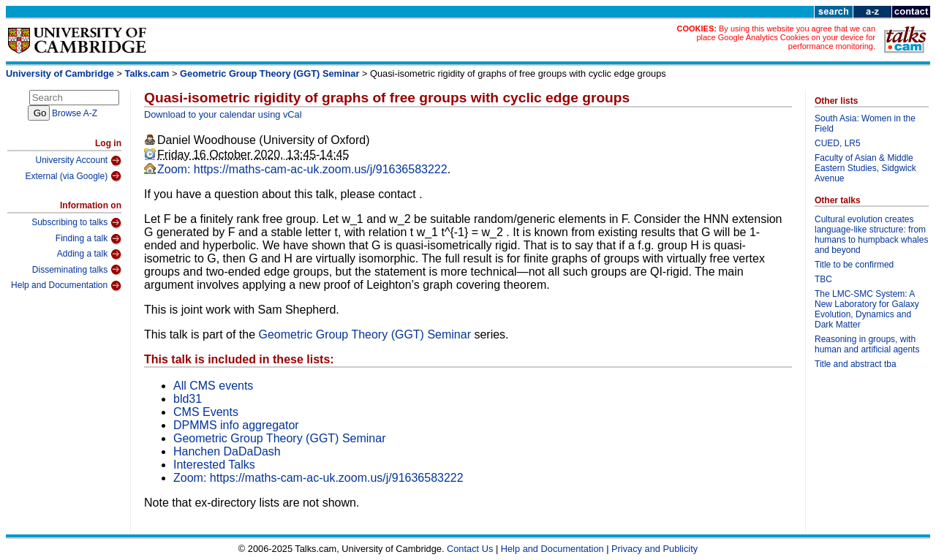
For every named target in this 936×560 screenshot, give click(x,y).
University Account (78, 161)
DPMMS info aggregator (236, 425)
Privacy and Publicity (654, 549)
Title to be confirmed (854, 265)
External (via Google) (73, 176)
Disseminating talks (77, 270)
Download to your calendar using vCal (223, 114)
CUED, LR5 (838, 143)
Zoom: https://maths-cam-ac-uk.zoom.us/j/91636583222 (302, 169)
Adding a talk (89, 254)
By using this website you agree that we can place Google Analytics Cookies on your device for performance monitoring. (786, 37)
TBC (823, 279)
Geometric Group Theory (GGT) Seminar (269, 73)
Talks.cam (147, 73)
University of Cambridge (60, 73)
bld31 (188, 399)
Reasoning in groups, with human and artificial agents (867, 344)
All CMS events (213, 386)
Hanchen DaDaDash (227, 451)
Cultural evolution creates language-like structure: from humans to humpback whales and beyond (871, 235)
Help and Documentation (66, 286)
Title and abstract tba (856, 364)
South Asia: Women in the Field (865, 124)
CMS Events (206, 412)
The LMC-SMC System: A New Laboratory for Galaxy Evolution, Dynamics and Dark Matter (867, 309)
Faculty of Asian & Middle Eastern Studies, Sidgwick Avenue (865, 168)
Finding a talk (88, 239)
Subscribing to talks (76, 223)
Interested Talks (214, 465)
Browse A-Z (75, 113)
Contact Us (470, 549)
